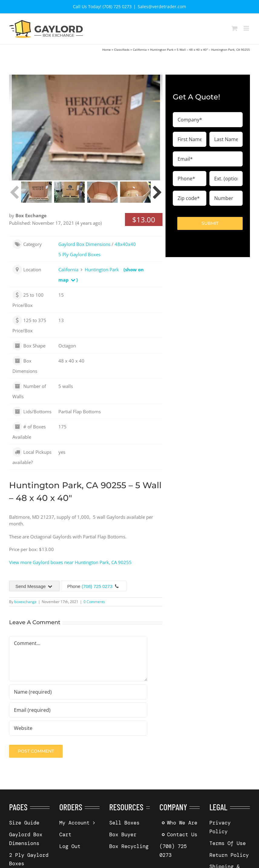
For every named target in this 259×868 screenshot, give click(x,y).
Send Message (34, 586)
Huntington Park (162, 50)
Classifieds (122, 50)
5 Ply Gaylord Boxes (79, 254)
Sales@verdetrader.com (162, 6)
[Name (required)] (78, 692)
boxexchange (25, 602)
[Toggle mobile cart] (234, 28)
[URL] (78, 728)
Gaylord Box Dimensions (84, 244)
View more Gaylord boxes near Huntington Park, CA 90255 (70, 562)
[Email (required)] (78, 710)
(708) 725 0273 (97, 586)
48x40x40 (125, 244)
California (140, 50)
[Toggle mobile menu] (247, 28)
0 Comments (94, 602)
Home (107, 50)
